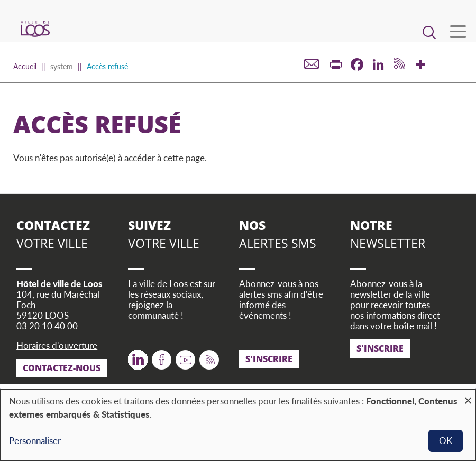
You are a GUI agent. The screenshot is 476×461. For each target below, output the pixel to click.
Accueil (25, 66)
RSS (207, 356)
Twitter (138, 356)
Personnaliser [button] (35, 441)
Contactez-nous (62, 368)
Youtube (185, 356)
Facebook (162, 356)
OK (446, 441)
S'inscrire (269, 359)
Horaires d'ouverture (57, 345)
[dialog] (238, 425)
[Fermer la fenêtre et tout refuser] (468, 396)
